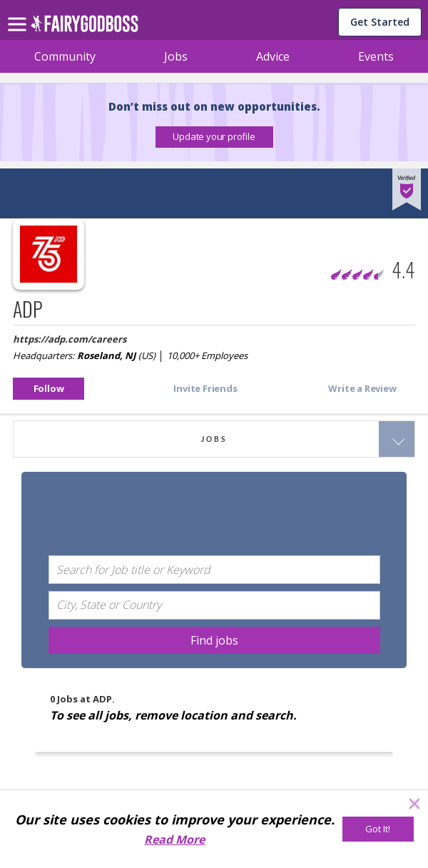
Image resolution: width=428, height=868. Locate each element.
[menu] (19, 13)
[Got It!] (378, 829)
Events (376, 56)
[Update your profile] (214, 137)
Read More (174, 839)
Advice (273, 56)
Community (65, 56)
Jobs (176, 56)
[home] (85, 27)
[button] (214, 137)
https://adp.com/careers (70, 339)
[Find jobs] (214, 640)
